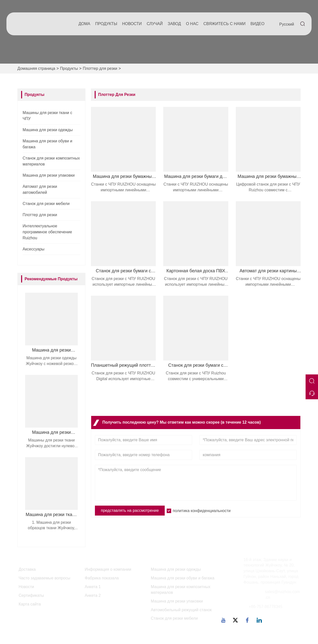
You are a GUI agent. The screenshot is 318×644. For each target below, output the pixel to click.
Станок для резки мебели (46, 204)
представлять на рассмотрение (130, 510)
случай (155, 24)
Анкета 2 (93, 595)
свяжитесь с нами (225, 24)
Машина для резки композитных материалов (181, 590)
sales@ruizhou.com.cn (282, 595)
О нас (192, 24)
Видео (257, 24)
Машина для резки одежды (48, 130)
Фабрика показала (102, 578)
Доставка (27, 569)
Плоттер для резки (100, 68)
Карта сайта (30, 604)
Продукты (106, 24)
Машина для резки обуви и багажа (183, 578)
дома (84, 24)
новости (132, 24)
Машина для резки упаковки (49, 175)
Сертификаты (31, 595)
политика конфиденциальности (202, 511)
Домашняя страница (36, 68)
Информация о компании (108, 569)
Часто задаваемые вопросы (44, 578)
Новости (26, 587)
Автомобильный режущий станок (181, 610)
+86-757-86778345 (266, 607)
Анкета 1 (93, 587)
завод (174, 24)
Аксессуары (34, 249)
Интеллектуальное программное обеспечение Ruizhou (47, 232)
